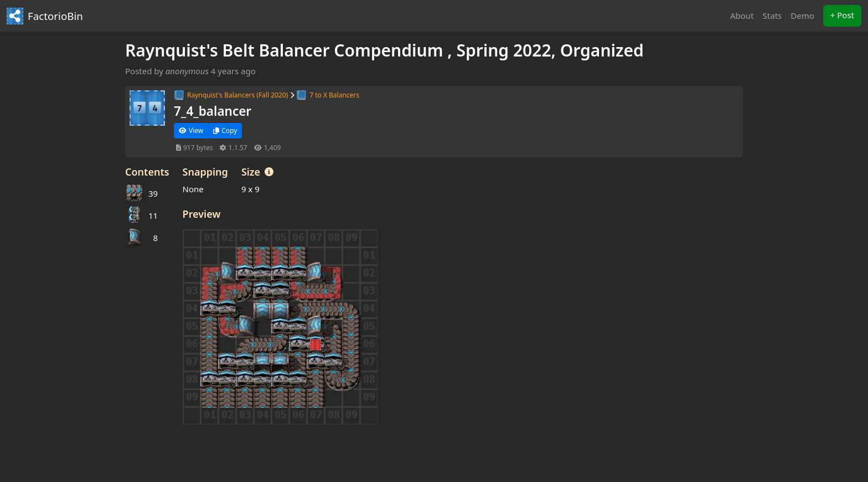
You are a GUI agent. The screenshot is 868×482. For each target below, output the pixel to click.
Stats (773, 16)
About (742, 16)
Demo (802, 16)
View (191, 130)
